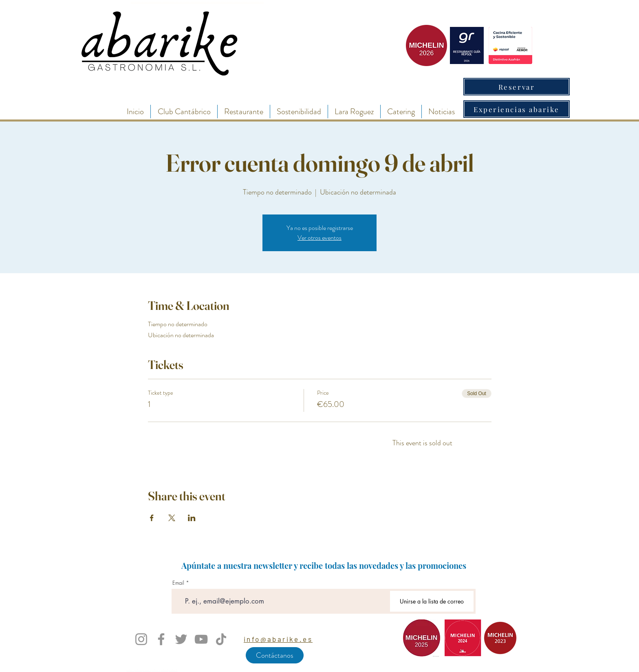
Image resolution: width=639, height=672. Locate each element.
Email (178, 583)
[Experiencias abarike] (517, 109)
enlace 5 (165, 670)
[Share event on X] (172, 518)
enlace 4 (156, 670)
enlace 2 (139, 670)
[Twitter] (181, 639)
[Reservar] (517, 87)
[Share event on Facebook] (152, 518)
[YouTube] (201, 639)
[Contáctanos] (275, 655)
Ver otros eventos (319, 238)
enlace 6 (173, 670)
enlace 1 (130, 670)
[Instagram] (141, 639)
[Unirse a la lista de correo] (432, 601)
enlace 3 (147, 670)
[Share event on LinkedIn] (192, 518)
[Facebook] (161, 639)
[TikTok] (221, 639)
